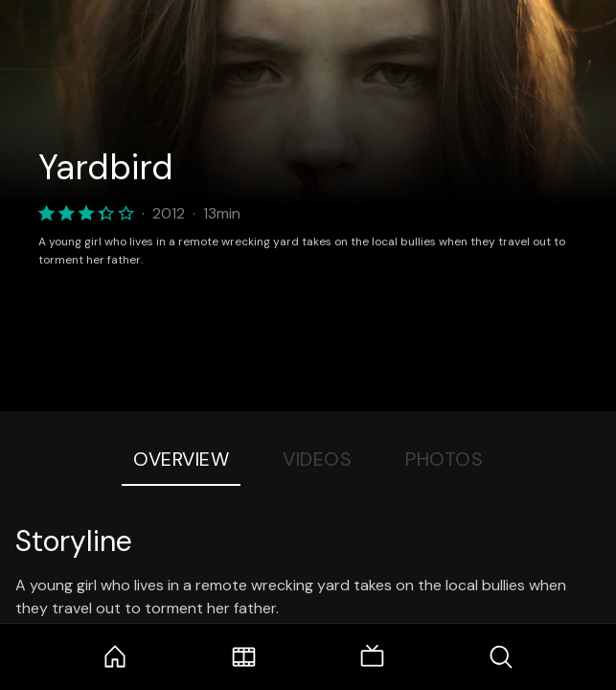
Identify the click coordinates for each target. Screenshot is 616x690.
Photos (444, 459)
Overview (181, 459)
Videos (317, 459)
